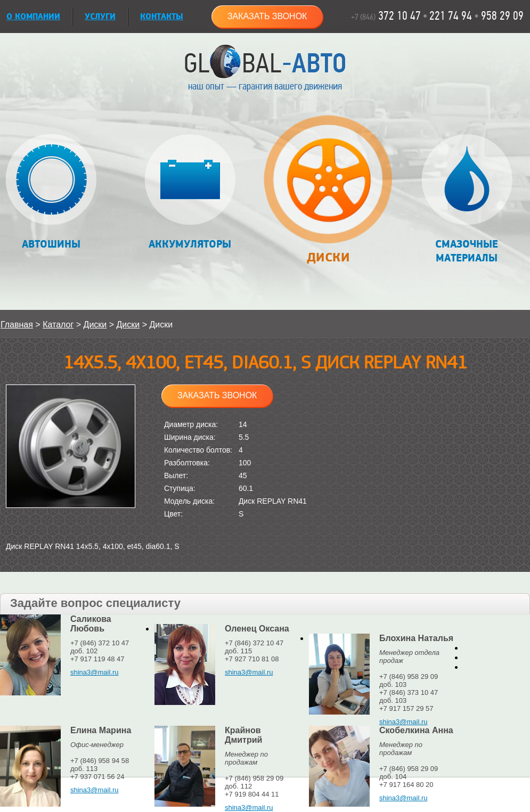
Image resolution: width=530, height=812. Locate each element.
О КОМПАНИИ (33, 17)
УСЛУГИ (100, 17)
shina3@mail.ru (95, 672)
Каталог (58, 325)
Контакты (162, 17)
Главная (17, 325)
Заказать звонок (267, 16)
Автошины (51, 192)
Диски (328, 195)
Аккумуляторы (190, 192)
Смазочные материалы (467, 199)
